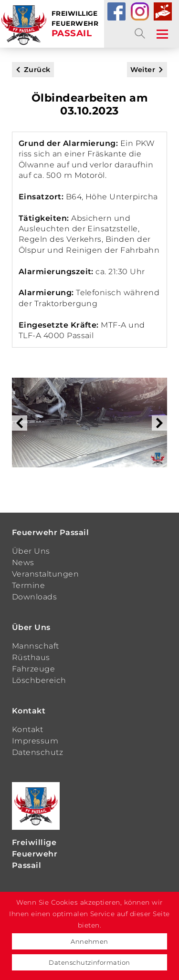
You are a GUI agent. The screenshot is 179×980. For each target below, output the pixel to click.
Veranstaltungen (45, 574)
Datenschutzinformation (89, 962)
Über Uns (31, 551)
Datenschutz (37, 752)
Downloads (34, 597)
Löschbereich (39, 680)
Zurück (37, 70)
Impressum (35, 741)
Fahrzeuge (33, 669)
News (23, 562)
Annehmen (89, 941)
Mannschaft (36, 646)
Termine (28, 585)
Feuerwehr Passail (50, 532)
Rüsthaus (31, 657)
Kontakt (29, 711)
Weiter (143, 70)
